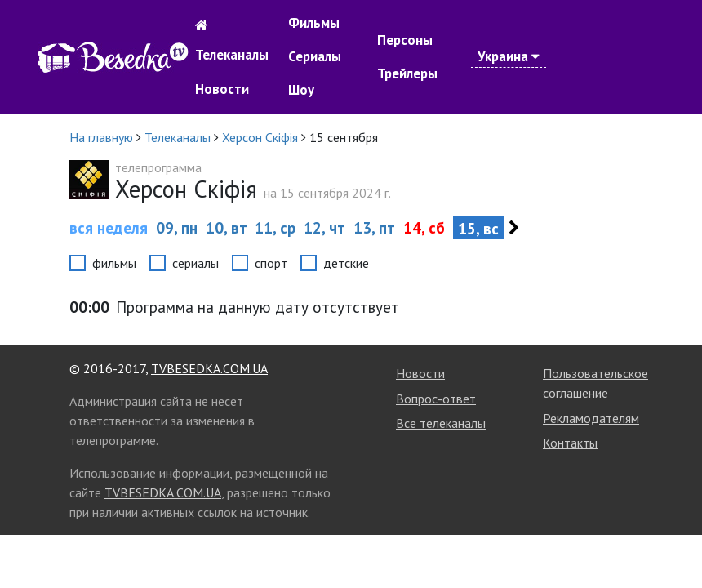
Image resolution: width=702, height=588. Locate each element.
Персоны (405, 40)
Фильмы (314, 23)
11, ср (275, 227)
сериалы (195, 263)
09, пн (177, 227)
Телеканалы (232, 55)
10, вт (227, 227)
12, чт (324, 227)
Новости (222, 89)
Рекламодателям (591, 418)
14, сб (424, 227)
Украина (509, 56)
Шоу (301, 90)
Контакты (570, 443)
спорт (271, 263)
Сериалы (315, 56)
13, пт (374, 227)
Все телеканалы (441, 423)
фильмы (114, 263)
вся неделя (109, 227)
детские (346, 263)
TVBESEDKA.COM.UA (209, 368)
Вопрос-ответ (436, 399)
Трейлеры (407, 73)
